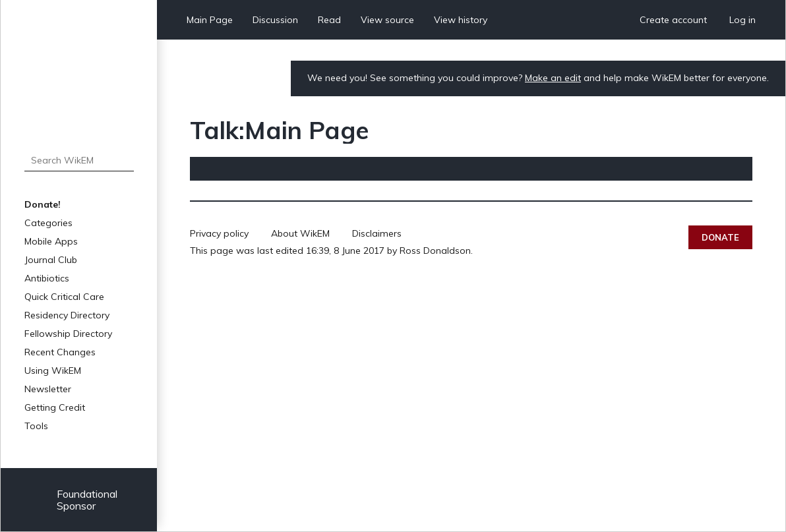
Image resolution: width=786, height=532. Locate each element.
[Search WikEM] (79, 160)
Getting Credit (55, 407)
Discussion (275, 20)
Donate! (43, 204)
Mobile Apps (51, 241)
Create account (673, 20)
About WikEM (300, 233)
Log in (742, 20)
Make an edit (553, 78)
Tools (36, 426)
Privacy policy (219, 233)
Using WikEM (53, 370)
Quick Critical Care (64, 297)
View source (387, 20)
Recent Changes (60, 352)
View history (461, 20)
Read (329, 20)
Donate (720, 237)
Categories (48, 223)
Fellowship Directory (68, 334)
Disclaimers (377, 233)
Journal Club (51, 260)
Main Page (210, 20)
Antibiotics (47, 278)
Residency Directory (67, 315)
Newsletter (48, 389)
